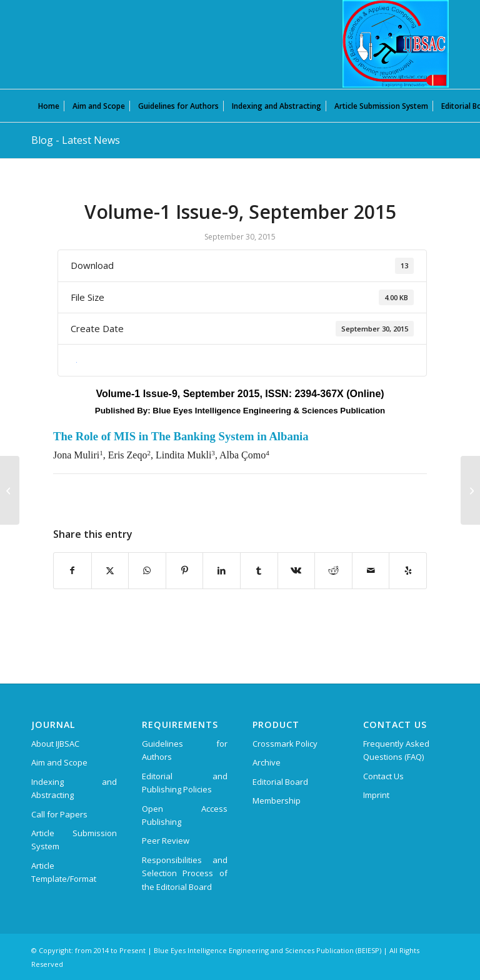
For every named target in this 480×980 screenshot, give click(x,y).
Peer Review (166, 841)
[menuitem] (49, 106)
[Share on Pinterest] (185, 570)
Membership (277, 801)
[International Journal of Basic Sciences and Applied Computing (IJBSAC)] (396, 44)
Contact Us (383, 776)
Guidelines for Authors (185, 750)
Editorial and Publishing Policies (185, 783)
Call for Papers (59, 814)
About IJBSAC (55, 744)
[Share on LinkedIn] (222, 570)
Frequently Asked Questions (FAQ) (396, 750)
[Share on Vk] (297, 570)
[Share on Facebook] (72, 570)
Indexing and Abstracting (74, 788)
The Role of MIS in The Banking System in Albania (181, 436)
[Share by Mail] (371, 570)
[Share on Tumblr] (259, 570)
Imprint (376, 795)
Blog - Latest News (76, 140)
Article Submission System (74, 840)
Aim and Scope (59, 762)
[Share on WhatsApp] (147, 570)
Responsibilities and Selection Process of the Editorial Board (185, 873)
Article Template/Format (64, 872)
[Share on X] (110, 570)
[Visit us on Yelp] (408, 570)
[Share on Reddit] (333, 570)
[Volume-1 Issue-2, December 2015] (470, 490)
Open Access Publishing (185, 815)
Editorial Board (280, 782)
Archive (267, 762)
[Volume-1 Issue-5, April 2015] (10, 490)
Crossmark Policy (285, 744)
